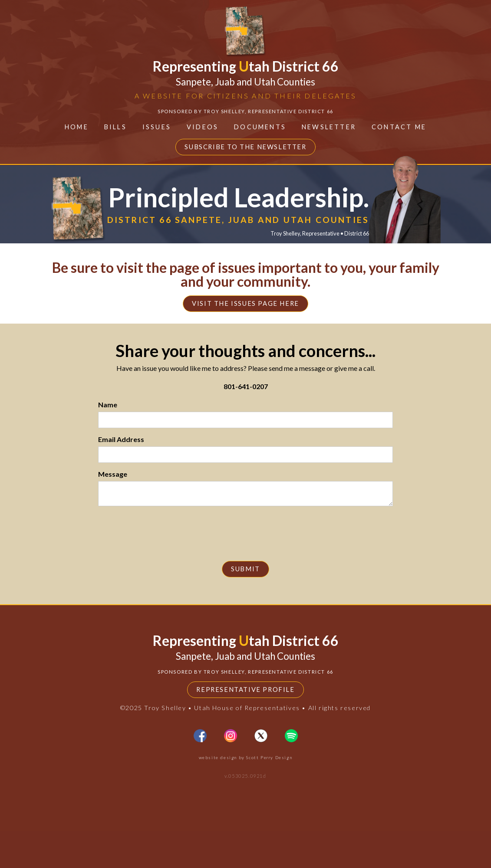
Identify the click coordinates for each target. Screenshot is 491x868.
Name (108, 405)
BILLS (115, 127)
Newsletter (329, 127)
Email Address (121, 439)
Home (77, 127)
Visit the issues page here (246, 304)
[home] (245, 62)
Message (113, 474)
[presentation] (246, 538)
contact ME (399, 127)
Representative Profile (245, 727)
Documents (260, 127)
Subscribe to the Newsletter (245, 147)
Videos (203, 127)
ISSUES (157, 127)
